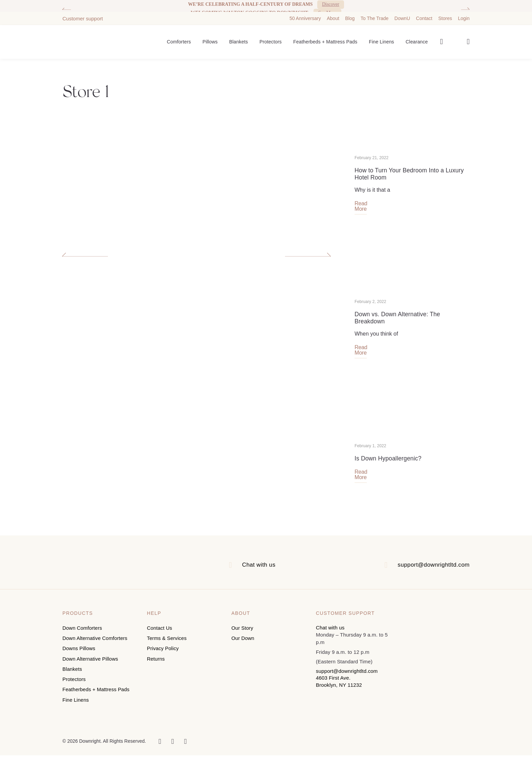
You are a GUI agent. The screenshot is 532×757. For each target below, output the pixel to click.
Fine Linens (381, 39)
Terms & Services (167, 645)
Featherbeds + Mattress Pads (325, 39)
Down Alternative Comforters (96, 645)
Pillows (210, 39)
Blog (350, 16)
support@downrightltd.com (431, 572)
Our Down (243, 645)
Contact (424, 16)
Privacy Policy (163, 654)
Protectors (271, 39)
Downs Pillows (79, 654)
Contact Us (160, 635)
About (333, 16)
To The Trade (375, 16)
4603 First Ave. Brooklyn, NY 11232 (339, 689)
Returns (156, 664)
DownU (402, 16)
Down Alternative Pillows (91, 664)
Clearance (417, 39)
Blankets (239, 39)
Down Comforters (83, 635)
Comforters (179, 39)
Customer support (83, 16)
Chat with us (258, 572)
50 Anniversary (305, 16)
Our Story (243, 635)
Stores (445, 16)
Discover (331, 4)
